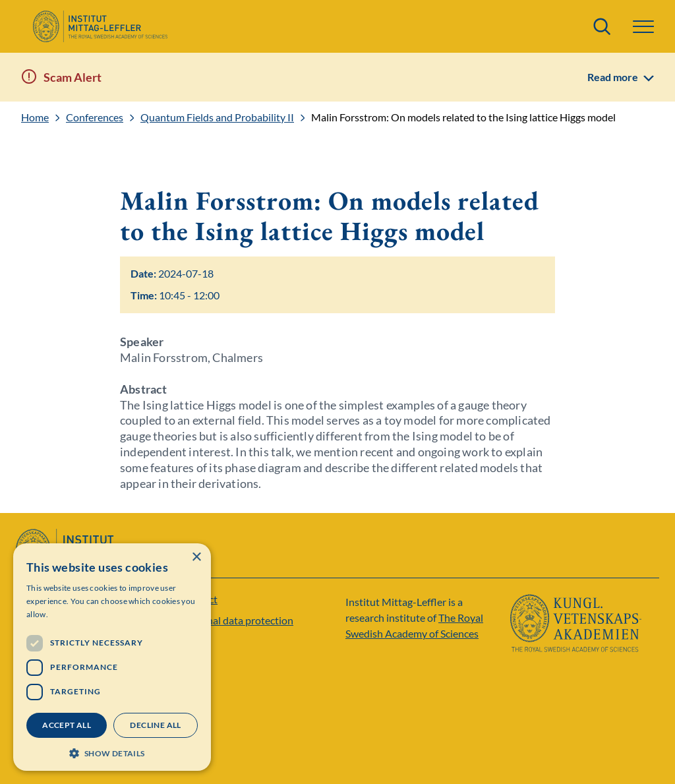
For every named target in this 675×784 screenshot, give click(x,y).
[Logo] (100, 26)
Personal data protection (237, 620)
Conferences (95, 117)
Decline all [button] (155, 725)
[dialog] (112, 657)
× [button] (196, 558)
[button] (643, 27)
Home (35, 117)
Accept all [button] (67, 725)
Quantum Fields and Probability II (217, 117)
